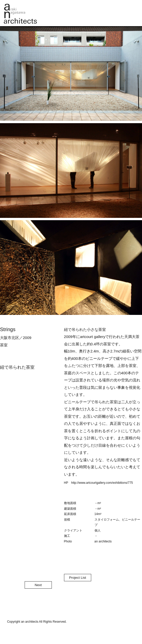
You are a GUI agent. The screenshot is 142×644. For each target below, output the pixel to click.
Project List (78, 578)
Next (38, 585)
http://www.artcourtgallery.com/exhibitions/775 (102, 483)
